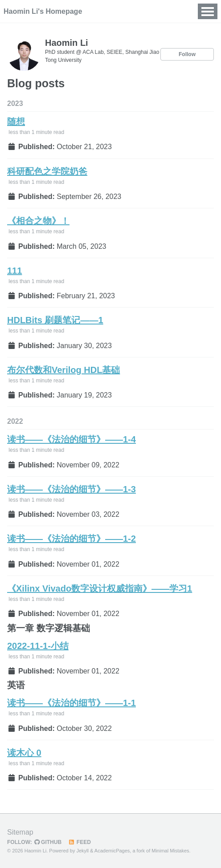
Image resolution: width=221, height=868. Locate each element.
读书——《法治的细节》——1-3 (72, 489)
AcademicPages (112, 851)
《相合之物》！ (38, 221)
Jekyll (82, 851)
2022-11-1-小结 (38, 646)
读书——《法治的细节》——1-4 (72, 439)
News (119, 11)
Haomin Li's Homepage (43, 11)
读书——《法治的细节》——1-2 (72, 539)
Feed (80, 842)
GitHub (48, 842)
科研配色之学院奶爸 (47, 171)
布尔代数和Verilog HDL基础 (63, 370)
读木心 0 (24, 753)
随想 (16, 122)
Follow (187, 54)
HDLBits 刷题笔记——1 (55, 320)
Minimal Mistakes (170, 851)
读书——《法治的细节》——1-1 (72, 703)
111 (14, 271)
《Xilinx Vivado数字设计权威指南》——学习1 (100, 588)
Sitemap (20, 832)
